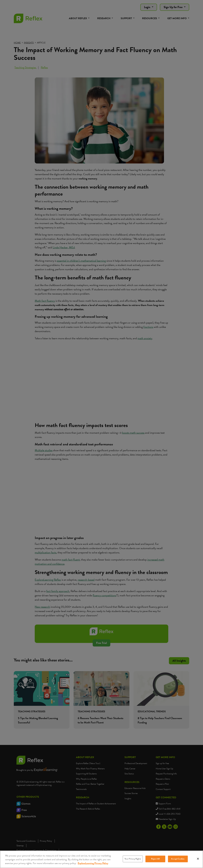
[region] (101, 859)
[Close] (198, 859)
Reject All (155, 859)
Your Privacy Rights (133, 859)
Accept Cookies (178, 859)
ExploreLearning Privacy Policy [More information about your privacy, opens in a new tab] (93, 863)
